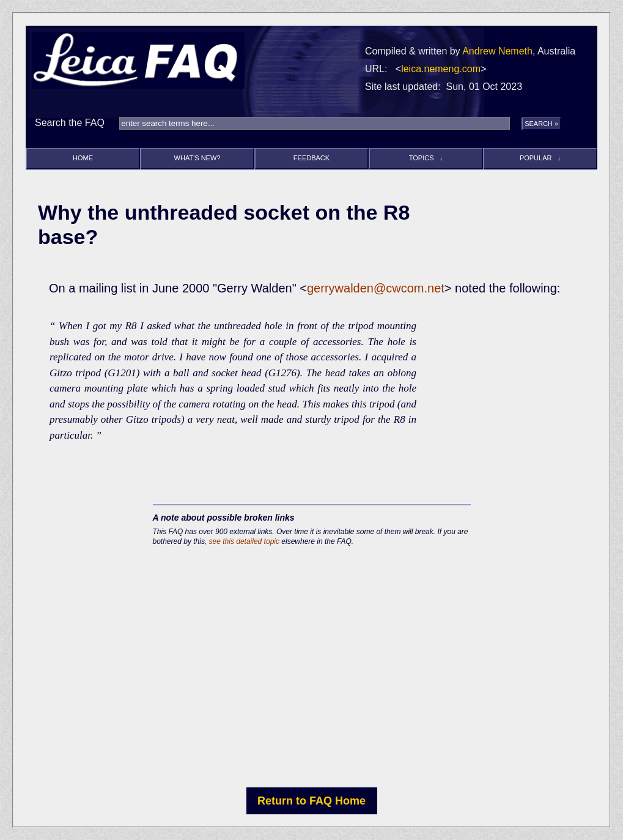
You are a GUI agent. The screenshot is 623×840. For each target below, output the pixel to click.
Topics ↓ (426, 158)
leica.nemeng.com (441, 69)
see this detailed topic (244, 541)
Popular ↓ (540, 158)
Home (83, 158)
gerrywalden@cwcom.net (376, 288)
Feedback (311, 158)
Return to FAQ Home (311, 801)
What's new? (197, 158)
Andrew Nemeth (497, 51)
